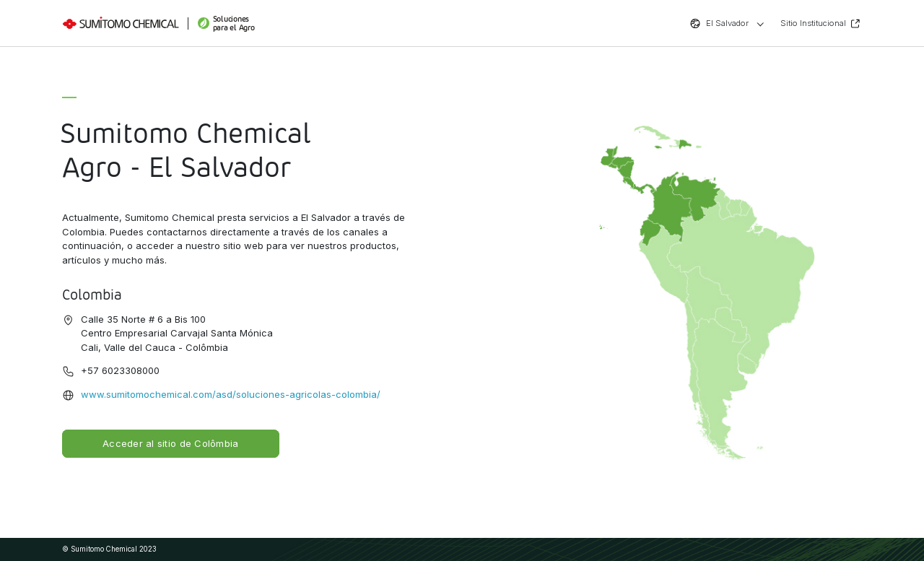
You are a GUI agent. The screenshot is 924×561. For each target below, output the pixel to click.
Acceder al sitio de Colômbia (170, 443)
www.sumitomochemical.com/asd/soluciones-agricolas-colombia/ (231, 394)
